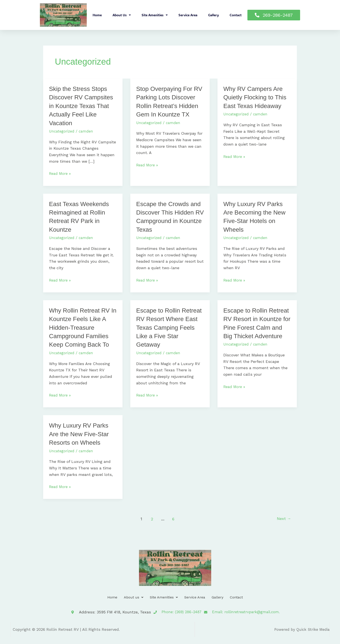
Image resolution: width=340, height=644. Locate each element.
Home (97, 15)
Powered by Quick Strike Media (301, 636)
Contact (236, 15)
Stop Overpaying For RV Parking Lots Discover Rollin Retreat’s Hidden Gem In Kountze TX (168, 106)
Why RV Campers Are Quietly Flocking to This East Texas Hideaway (257, 97)
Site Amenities (155, 15)
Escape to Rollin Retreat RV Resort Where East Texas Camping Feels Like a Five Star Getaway (168, 335)
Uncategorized (62, 131)
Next (283, 526)
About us (122, 15)
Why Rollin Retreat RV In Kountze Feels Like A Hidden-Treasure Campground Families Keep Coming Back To (82, 335)
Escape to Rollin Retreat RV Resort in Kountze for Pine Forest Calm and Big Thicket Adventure (253, 335)
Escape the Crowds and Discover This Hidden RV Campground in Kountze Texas (164, 220)
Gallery (213, 15)
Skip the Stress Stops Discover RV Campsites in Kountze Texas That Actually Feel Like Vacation (81, 106)
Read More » (60, 173)
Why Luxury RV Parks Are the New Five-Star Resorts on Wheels (81, 441)
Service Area (188, 15)
